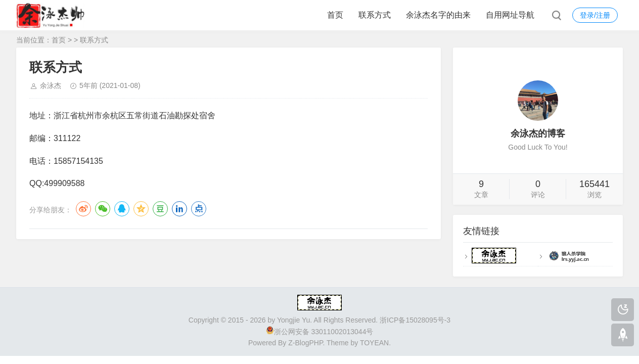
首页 (335, 15)
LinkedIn (179, 209)
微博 (83, 209)
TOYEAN (374, 343)
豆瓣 (160, 209)
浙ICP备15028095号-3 (415, 320)
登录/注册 (595, 15)
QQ (122, 209)
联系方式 (375, 15)
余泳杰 (51, 85)
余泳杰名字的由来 (438, 15)
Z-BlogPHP (305, 343)
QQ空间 (141, 209)
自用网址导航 (510, 15)
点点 (199, 209)
